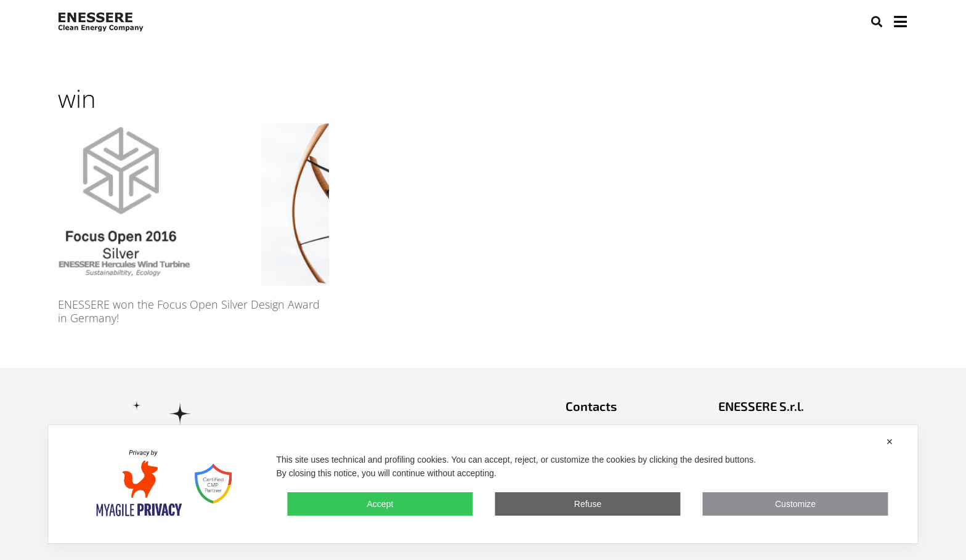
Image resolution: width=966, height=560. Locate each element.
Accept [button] (380, 504)
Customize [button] (795, 504)
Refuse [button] (588, 504)
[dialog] (483, 484)
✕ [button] (890, 442)
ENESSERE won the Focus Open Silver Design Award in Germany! (189, 311)
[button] (876, 21)
